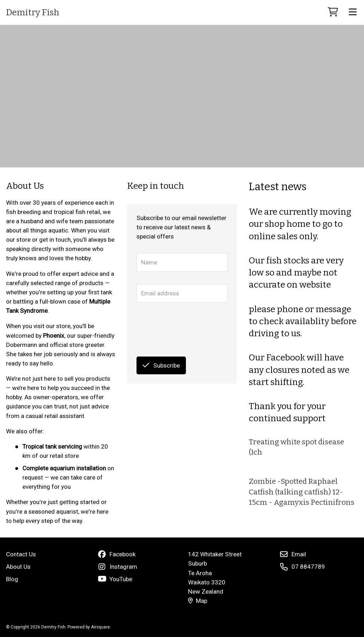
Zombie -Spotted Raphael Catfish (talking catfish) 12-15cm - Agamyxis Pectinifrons (302, 492)
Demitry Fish (33, 12)
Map (198, 601)
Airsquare (100, 627)
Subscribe (161, 365)
